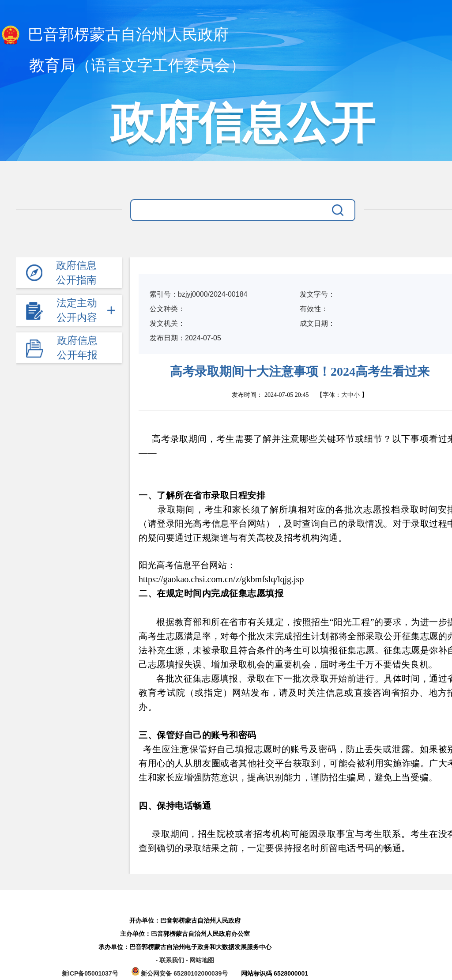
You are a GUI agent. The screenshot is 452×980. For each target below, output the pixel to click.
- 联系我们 (170, 960)
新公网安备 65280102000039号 (181, 973)
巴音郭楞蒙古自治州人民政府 (114, 35)
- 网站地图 (200, 960)
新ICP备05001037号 (90, 973)
